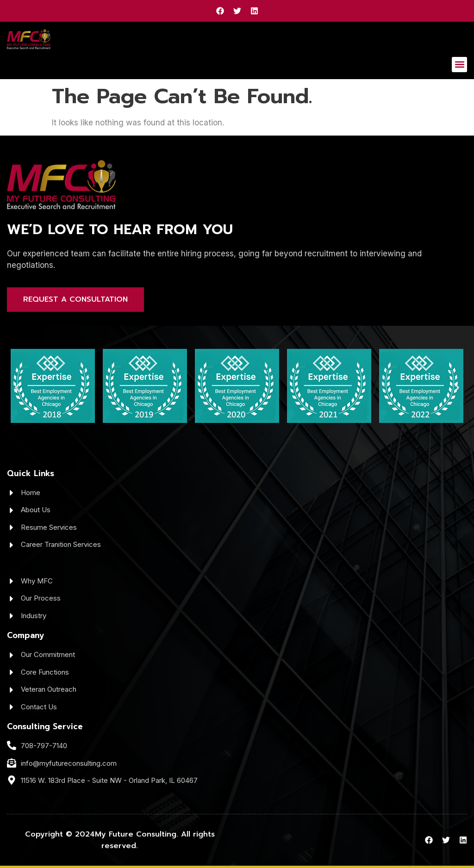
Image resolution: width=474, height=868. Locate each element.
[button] (459, 65)
